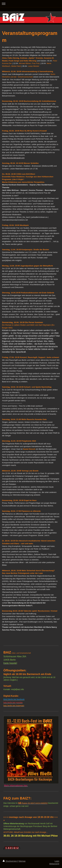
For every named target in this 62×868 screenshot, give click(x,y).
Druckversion (10, 861)
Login (57, 861)
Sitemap (22, 861)
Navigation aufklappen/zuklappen (31, 4)
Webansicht (54, 864)
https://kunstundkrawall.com (13, 158)
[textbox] (31, 339)
